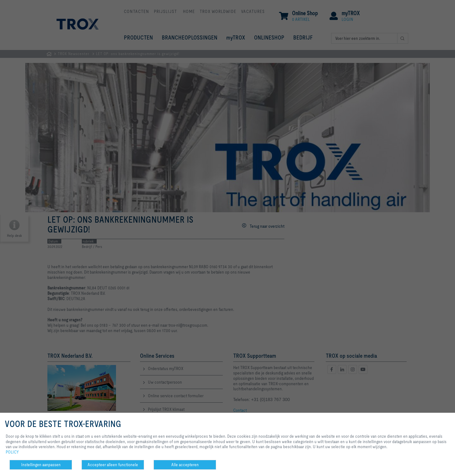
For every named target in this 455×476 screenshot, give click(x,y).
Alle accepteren (185, 465)
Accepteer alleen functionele (113, 465)
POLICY (12, 452)
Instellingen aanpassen (41, 465)
